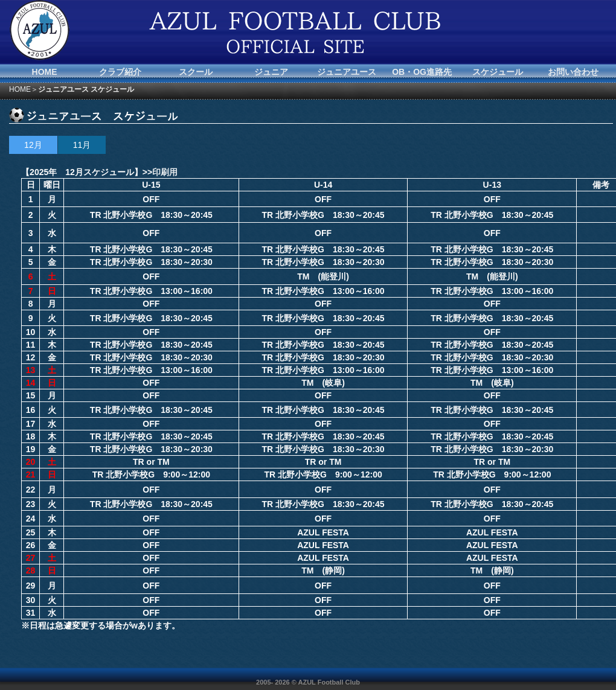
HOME (45, 72)
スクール (196, 72)
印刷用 (165, 172)
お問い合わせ (573, 72)
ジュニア (271, 72)
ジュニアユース (347, 72)
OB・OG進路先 (422, 72)
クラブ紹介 (120, 72)
